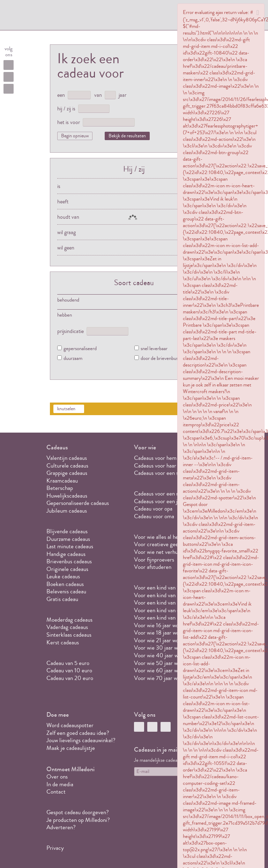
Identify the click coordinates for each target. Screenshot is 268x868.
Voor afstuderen (153, 567)
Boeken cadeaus (65, 584)
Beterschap (60, 488)
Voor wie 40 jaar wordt (161, 655)
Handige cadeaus (66, 554)
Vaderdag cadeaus (67, 627)
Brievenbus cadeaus (69, 561)
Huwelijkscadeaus (67, 496)
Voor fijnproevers (154, 560)
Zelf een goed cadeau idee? (78, 733)
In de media (60, 784)
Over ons (57, 777)
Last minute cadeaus (70, 546)
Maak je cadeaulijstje (71, 748)
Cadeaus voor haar (155, 466)
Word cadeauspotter (70, 725)
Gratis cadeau (62, 599)
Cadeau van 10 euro (69, 670)
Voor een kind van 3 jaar (162, 603)
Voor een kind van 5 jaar (162, 618)
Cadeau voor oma (154, 516)
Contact (56, 792)
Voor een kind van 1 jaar (161, 588)
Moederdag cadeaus (69, 620)
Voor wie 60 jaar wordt (161, 670)
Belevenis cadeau (66, 591)
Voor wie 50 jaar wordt (161, 663)
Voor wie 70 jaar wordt (161, 678)
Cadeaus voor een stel (159, 473)
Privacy (55, 848)
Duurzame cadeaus (68, 539)
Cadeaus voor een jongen (163, 501)
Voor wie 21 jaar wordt (160, 640)
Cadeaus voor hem (155, 458)
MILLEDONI (69, 16)
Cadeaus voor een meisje (163, 494)
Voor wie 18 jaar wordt (160, 633)
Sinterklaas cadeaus (69, 635)
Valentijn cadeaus (67, 458)
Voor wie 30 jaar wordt (161, 648)
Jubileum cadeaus (67, 511)
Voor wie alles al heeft (159, 537)
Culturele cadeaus (67, 466)
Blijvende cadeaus (67, 531)
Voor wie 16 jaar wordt (160, 625)
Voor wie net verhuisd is (162, 552)
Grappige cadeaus (67, 473)
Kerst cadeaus (63, 642)
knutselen (66, 409)
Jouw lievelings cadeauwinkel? (81, 740)
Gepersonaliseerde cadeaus (78, 503)
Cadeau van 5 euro (68, 663)
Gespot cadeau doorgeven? (78, 812)
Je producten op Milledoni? (78, 820)
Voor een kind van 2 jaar (162, 595)
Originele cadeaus (67, 569)
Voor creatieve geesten (161, 544)
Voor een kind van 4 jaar (162, 610)
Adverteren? (61, 827)
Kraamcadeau (62, 481)
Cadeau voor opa (153, 509)
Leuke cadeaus (63, 576)
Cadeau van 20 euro (70, 678)
